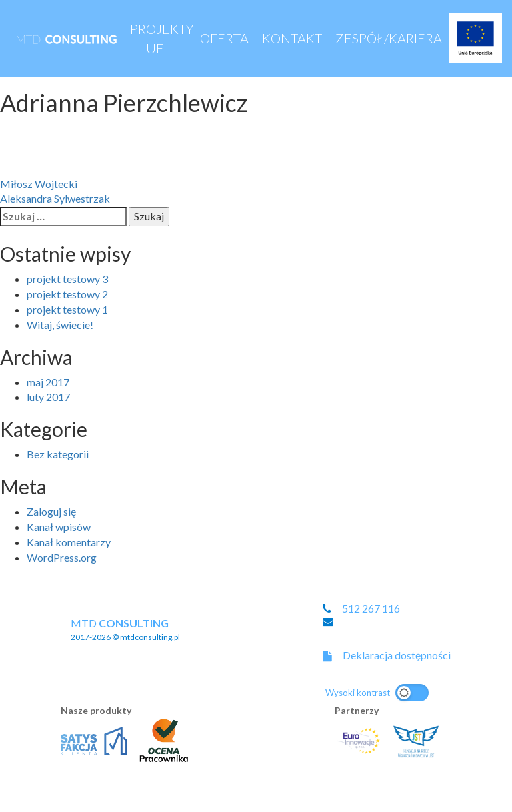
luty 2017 (48, 397)
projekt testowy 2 (67, 294)
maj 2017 (48, 382)
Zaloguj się (51, 511)
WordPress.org (62, 557)
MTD (125, 630)
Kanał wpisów (59, 527)
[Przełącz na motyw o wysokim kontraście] (377, 693)
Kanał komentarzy (69, 542)
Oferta (224, 38)
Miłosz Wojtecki (39, 184)
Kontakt (292, 38)
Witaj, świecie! (60, 325)
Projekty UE (162, 38)
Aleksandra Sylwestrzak (55, 198)
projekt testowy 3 (67, 279)
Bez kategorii (58, 454)
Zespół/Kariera (389, 38)
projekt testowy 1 (67, 309)
